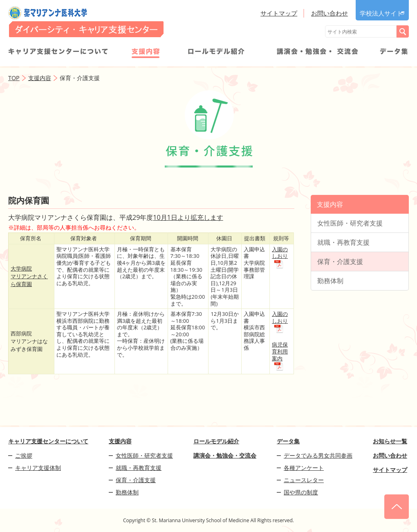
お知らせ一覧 (390, 441)
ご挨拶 (24, 455)
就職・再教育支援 (343, 242)
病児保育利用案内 (280, 351)
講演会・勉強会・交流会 (317, 53)
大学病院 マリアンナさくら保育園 (29, 276)
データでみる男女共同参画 (318, 455)
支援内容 (145, 53)
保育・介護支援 (340, 262)
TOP (14, 78)
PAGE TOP (397, 507)
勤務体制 (330, 281)
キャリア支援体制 (38, 468)
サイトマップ (279, 13)
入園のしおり (280, 253)
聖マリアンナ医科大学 (86, 22)
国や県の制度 (301, 492)
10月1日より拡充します (188, 217)
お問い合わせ (330, 13)
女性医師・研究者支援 (350, 223)
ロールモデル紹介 (216, 53)
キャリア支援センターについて (58, 53)
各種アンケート (304, 468)
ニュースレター (304, 480)
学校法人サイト (381, 13)
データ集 (394, 53)
